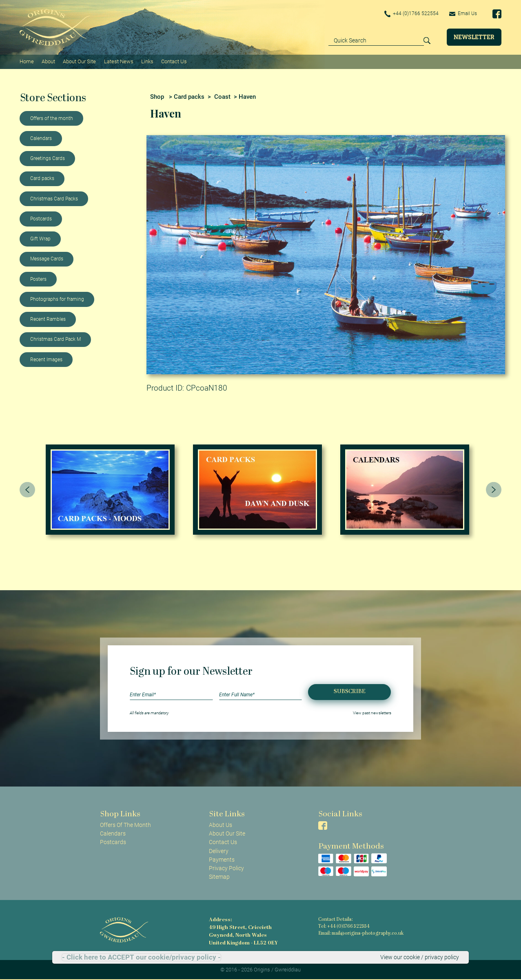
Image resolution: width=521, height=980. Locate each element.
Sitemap (219, 877)
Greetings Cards (48, 158)
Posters (38, 279)
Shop (157, 97)
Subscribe (350, 692)
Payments (222, 860)
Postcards (41, 219)
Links (147, 61)
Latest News (119, 61)
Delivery (219, 851)
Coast (222, 97)
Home (27, 61)
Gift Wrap (40, 239)
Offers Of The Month (125, 825)
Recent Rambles (48, 319)
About (48, 61)
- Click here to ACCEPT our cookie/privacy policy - (141, 957)
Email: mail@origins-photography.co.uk (361, 934)
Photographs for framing (57, 299)
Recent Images (46, 360)
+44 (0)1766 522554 (412, 14)
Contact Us (174, 61)
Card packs (42, 178)
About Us (221, 825)
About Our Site (79, 61)
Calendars (41, 138)
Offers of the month (52, 118)
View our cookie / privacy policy (420, 957)
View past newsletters (372, 713)
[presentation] (27, 489)
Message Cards (47, 259)
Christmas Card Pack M (55, 339)
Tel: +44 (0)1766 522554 (344, 927)
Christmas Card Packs (54, 199)
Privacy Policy (226, 868)
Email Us (463, 13)
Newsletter (474, 37)
